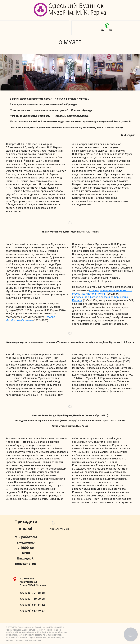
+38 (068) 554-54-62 (32, 605)
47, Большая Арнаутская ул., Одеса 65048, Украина (33, 582)
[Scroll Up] (60, 529)
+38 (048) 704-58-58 (32, 593)
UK (103, 30)
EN (110, 30)
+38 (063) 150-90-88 (32, 599)
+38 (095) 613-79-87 (32, 611)
